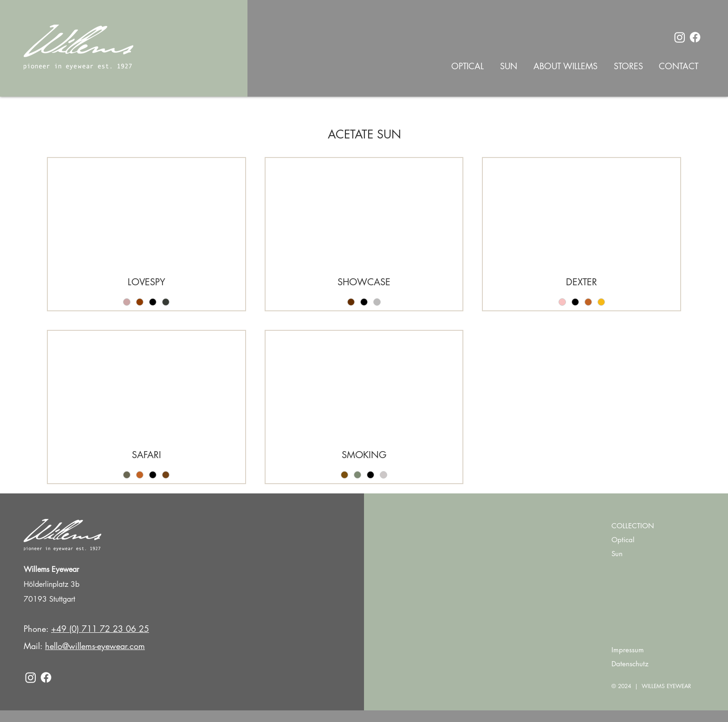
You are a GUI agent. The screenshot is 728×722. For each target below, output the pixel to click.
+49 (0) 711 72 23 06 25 (100, 629)
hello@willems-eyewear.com (95, 646)
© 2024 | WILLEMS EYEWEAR (651, 686)
